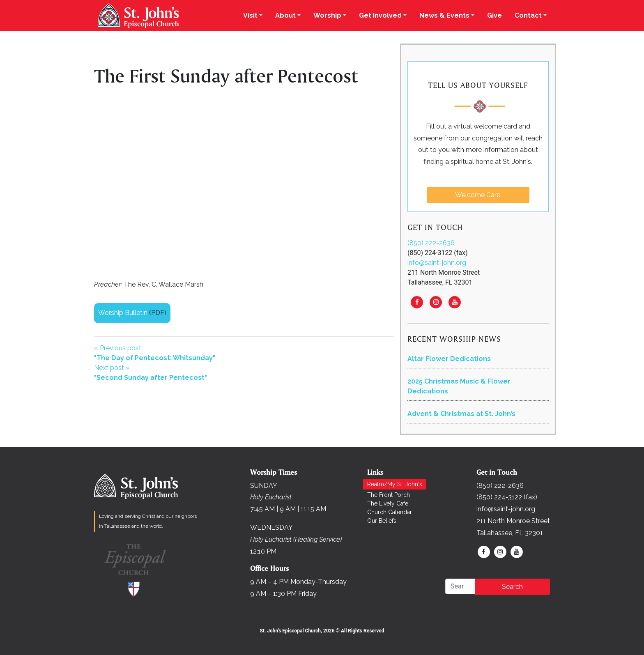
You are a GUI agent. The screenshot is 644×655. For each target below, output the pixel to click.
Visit (250, 15)
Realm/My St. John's (395, 484)
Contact (528, 15)
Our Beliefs (382, 521)
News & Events (444, 15)
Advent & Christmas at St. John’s (461, 414)
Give (494, 15)
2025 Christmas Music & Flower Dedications (459, 386)
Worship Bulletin (123, 313)
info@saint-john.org (437, 263)
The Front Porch (389, 495)
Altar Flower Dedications (449, 359)
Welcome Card (478, 195)
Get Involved (380, 15)
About (285, 15)
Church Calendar (390, 512)
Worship (327, 15)
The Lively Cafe (388, 503)
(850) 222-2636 (431, 243)
